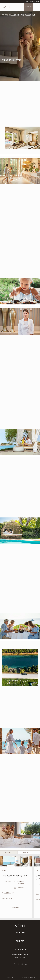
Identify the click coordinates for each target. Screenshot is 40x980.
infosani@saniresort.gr (20, 954)
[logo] (6, 8)
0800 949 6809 (20, 958)
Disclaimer (10, 977)
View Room (16, 908)
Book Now (29, 7)
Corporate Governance (28, 977)
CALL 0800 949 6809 (33, 2)
